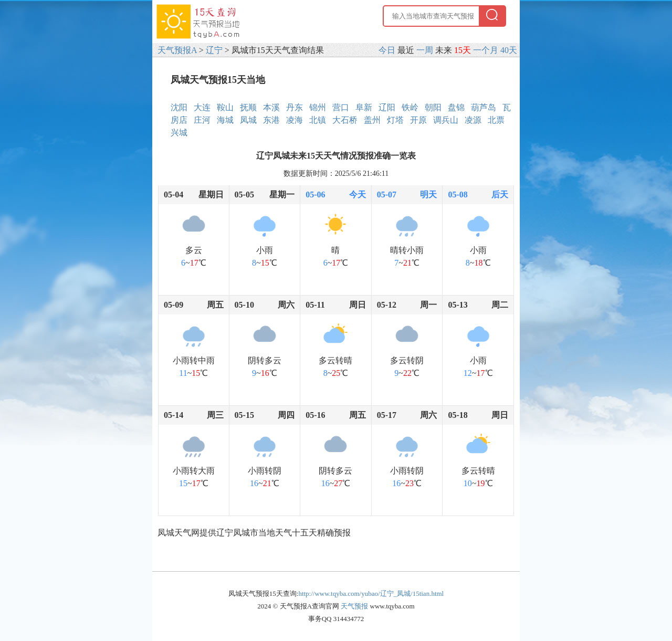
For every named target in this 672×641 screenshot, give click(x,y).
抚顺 (248, 107)
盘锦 (456, 107)
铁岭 (410, 107)
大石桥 (345, 120)
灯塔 (395, 120)
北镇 (318, 120)
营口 (341, 107)
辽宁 (214, 50)
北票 (496, 120)
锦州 (318, 107)
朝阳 (433, 107)
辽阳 (387, 107)
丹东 (295, 107)
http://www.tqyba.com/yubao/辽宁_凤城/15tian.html (371, 593)
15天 (463, 50)
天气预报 (354, 606)
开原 (418, 120)
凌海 (295, 120)
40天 (509, 50)
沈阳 (179, 107)
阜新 (364, 107)
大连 (202, 107)
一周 (425, 50)
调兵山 (446, 120)
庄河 (202, 120)
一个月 (486, 50)
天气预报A (177, 50)
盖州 (372, 120)
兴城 (179, 133)
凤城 (248, 120)
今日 (387, 50)
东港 (271, 120)
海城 (225, 120)
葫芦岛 (484, 107)
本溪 (271, 107)
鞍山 (225, 107)
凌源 (473, 120)
